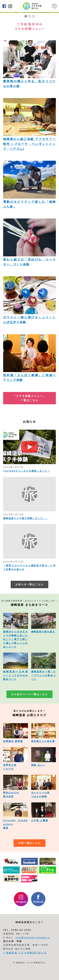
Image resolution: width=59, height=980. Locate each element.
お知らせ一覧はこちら (30, 584)
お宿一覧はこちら (30, 843)
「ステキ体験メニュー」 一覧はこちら (29, 398)
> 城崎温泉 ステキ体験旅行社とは (25, 953)
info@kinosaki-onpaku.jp (33, 938)
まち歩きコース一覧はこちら (29, 694)
